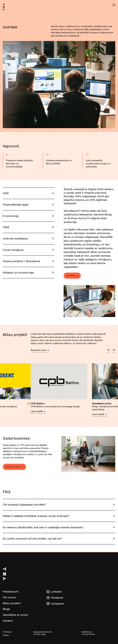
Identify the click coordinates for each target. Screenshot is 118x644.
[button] (114, 5)
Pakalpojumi (11, 592)
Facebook (57, 598)
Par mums (9, 597)
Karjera (8, 621)
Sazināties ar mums (15, 615)
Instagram (58, 604)
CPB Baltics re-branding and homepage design (53, 408)
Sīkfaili (6, 635)
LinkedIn (56, 592)
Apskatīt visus (40, 350)
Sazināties (72, 276)
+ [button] (29, 404)
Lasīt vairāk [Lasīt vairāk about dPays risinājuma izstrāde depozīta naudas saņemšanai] (100, 415)
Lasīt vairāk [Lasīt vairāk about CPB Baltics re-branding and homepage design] (39, 415)
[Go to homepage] (6, 8)
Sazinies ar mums (14, 467)
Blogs (6, 609)
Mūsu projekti (12, 603)
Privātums (7, 632)
